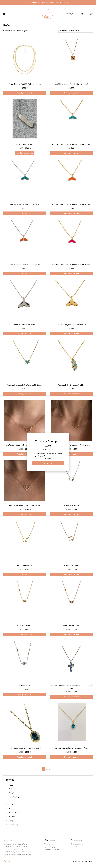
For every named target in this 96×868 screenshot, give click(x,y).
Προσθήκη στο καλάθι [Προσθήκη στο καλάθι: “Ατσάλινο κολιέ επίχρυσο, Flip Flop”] (71, 394)
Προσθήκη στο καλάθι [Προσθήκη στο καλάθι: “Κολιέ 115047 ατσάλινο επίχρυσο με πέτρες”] (25, 757)
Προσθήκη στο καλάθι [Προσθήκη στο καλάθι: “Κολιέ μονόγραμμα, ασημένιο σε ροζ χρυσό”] (71, 93)
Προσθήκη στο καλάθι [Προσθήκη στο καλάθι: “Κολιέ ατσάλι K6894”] (71, 574)
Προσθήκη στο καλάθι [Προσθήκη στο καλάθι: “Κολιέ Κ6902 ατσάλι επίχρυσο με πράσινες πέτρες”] (71, 454)
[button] (4, 14)
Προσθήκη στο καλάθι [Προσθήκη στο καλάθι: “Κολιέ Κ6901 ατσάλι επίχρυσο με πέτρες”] (25, 514)
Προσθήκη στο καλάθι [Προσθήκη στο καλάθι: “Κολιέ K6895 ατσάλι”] (25, 574)
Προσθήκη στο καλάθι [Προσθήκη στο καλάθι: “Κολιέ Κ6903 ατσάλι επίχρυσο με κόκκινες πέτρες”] (25, 454)
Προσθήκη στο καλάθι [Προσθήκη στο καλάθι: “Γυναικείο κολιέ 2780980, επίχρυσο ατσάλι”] (25, 93)
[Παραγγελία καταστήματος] (76, 31)
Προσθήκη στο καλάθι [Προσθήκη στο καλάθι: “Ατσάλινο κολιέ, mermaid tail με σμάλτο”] (25, 213)
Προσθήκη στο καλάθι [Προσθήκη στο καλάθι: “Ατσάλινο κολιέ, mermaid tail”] (25, 334)
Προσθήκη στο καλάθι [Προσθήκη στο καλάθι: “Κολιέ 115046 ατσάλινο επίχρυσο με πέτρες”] (71, 757)
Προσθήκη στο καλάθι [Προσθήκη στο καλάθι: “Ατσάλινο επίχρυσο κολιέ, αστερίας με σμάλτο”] (25, 394)
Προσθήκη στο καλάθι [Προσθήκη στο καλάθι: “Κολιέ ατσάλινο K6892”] (25, 695)
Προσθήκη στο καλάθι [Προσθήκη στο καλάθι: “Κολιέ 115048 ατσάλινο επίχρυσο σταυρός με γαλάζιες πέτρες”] (71, 697)
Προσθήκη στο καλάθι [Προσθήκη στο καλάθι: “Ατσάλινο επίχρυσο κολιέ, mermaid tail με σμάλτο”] (71, 153)
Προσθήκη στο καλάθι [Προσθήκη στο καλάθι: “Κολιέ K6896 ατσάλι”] (71, 514)
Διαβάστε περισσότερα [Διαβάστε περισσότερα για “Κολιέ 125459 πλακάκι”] (25, 153)
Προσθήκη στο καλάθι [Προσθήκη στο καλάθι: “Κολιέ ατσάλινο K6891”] (71, 635)
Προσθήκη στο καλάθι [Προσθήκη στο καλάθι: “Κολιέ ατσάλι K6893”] (25, 635)
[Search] (82, 14)
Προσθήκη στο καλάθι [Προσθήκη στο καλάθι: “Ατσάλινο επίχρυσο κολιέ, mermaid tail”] (71, 334)
